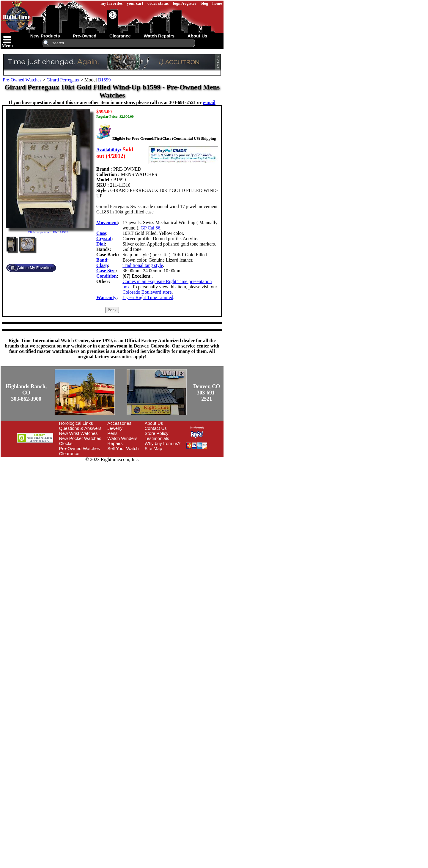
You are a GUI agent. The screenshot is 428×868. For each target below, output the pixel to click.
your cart (135, 3)
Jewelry (115, 428)
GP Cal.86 (150, 228)
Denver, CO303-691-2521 (207, 393)
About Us (154, 423)
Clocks (66, 443)
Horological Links (76, 423)
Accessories (119, 423)
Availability (108, 150)
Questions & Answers (80, 428)
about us (198, 36)
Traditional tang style (143, 265)
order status (158, 3)
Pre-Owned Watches (22, 80)
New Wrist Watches (78, 433)
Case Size (106, 271)
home (217, 3)
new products (45, 36)
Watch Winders (122, 438)
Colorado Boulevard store (147, 292)
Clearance (69, 453)
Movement (107, 222)
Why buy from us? (163, 443)
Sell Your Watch (123, 448)
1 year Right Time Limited (148, 297)
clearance (120, 36)
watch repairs (159, 36)
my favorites (111, 3)
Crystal (104, 239)
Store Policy (157, 433)
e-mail (209, 102)
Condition (106, 276)
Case (101, 233)
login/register (185, 3)
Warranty (106, 297)
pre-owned (85, 36)
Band (102, 260)
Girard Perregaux (63, 80)
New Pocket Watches (80, 438)
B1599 (104, 80)
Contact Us (156, 428)
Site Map (154, 448)
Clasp (102, 265)
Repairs (115, 443)
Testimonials (157, 438)
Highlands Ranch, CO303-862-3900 (26, 393)
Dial (100, 244)
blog (204, 3)
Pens (112, 433)
